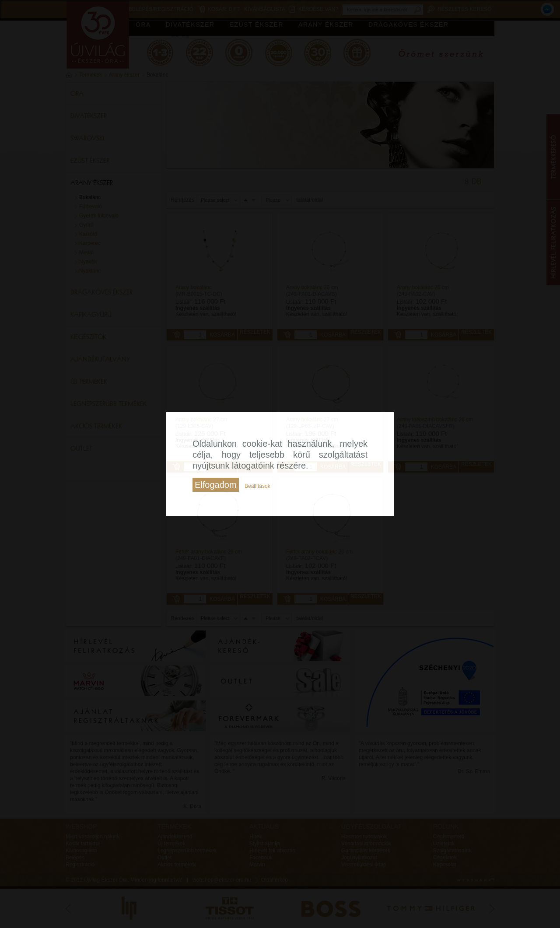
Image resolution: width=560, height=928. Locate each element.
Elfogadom (216, 485)
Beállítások (257, 486)
